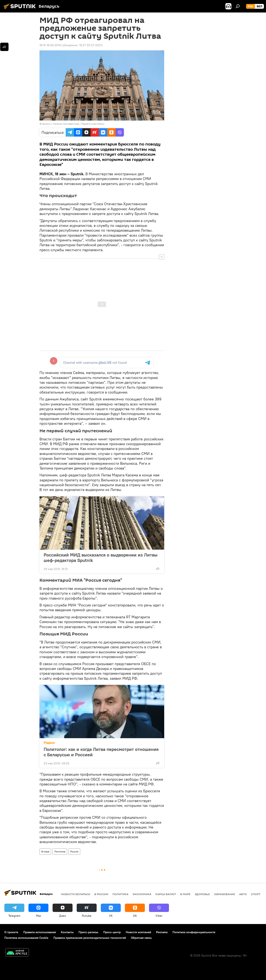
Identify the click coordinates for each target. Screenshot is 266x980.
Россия (74, 851)
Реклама (162, 932)
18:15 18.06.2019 (50, 45)
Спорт (256, 894)
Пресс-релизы (88, 932)
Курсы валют (166, 894)
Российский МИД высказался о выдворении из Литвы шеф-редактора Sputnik (101, 558)
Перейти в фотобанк (93, 124)
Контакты (67, 932)
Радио (49, 743)
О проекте (11, 932)
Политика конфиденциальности (194, 932)
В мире (45, 851)
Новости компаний (138, 932)
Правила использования (40, 932)
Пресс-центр (112, 932)
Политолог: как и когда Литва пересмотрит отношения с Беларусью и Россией (101, 752)
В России (101, 894)
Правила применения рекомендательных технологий (90, 938)
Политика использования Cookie (26, 938)
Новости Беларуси (76, 894)
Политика (60, 851)
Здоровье (202, 894)
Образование (225, 894)
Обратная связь (141, 938)
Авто (243, 894)
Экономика (142, 894)
